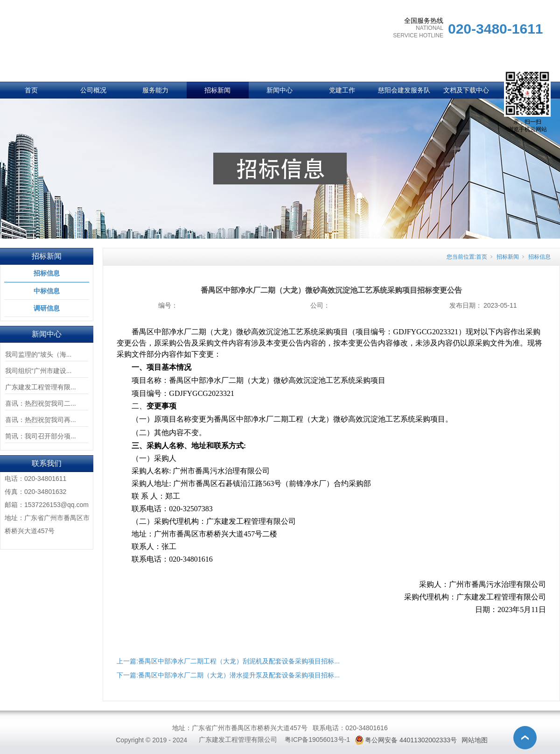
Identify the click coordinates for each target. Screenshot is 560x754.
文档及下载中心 (466, 90)
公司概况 (93, 90)
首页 (31, 90)
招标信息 (47, 273)
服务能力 (155, 90)
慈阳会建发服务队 (404, 90)
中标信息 (47, 291)
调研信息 (47, 308)
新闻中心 (280, 90)
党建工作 (342, 90)
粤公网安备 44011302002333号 (411, 740)
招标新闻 (217, 90)
